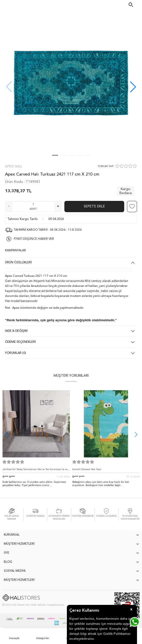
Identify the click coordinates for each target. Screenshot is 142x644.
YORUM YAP (106, 166)
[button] (133, 87)
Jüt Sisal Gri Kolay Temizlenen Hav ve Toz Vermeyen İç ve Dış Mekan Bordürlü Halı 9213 (35, 471)
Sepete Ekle (94, 206)
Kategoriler (43, 638)
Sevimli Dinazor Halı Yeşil (87, 469)
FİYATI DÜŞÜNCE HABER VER (34, 239)
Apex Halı (14, 167)
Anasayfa (14, 638)
